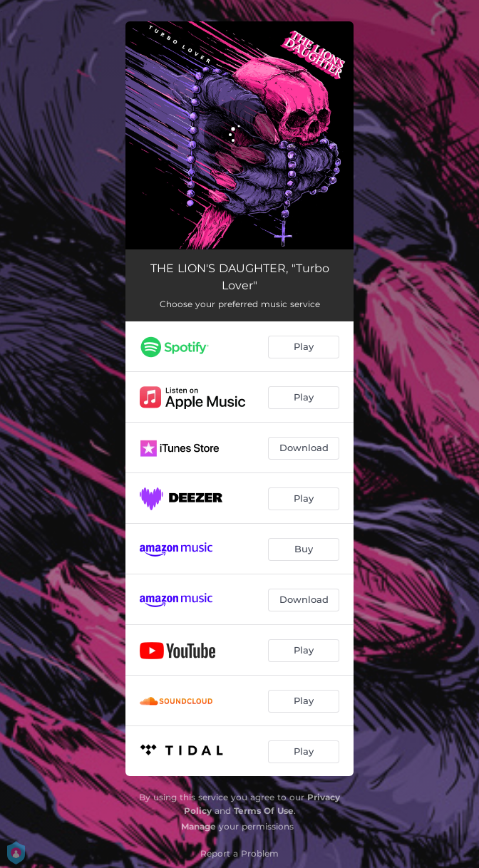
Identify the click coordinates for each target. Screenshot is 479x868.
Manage (199, 826)
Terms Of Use (264, 811)
